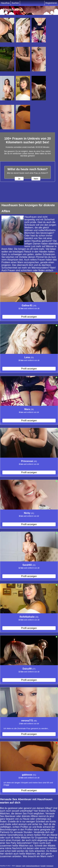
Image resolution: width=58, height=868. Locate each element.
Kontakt (43, 866)
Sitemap (18, 866)
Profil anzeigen (29, 317)
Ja (19, 179)
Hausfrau (5, 3)
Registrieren (51, 3)
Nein (36, 179)
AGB (24, 866)
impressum (50, 866)
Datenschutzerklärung (33, 866)
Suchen (15, 3)
